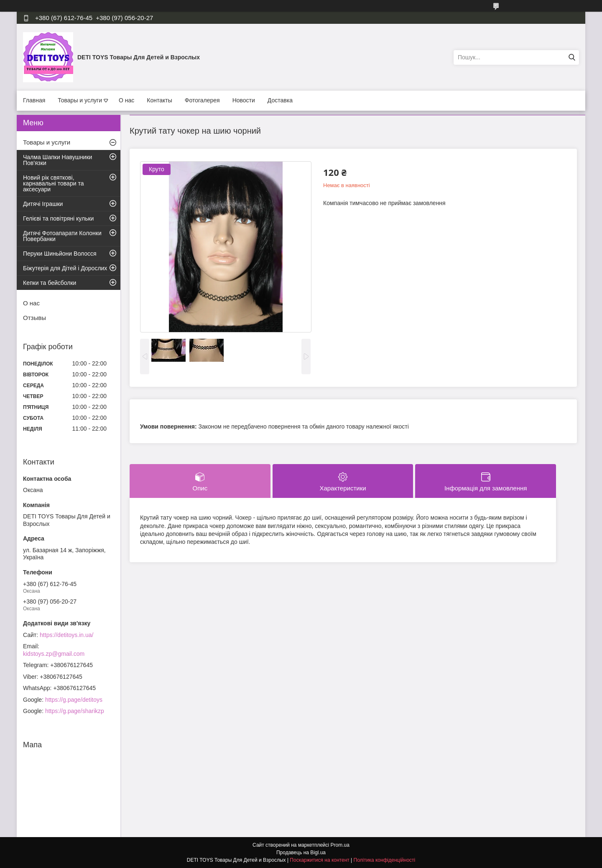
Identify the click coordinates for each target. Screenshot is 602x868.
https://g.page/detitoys (74, 700)
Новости (244, 100)
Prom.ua (340, 845)
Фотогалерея (202, 100)
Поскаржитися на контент (319, 860)
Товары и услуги (80, 100)
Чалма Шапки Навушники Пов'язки (57, 160)
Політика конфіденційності (385, 860)
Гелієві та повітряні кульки (58, 218)
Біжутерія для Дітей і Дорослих (65, 268)
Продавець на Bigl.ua (301, 853)
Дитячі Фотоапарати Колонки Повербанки (62, 236)
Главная (34, 100)
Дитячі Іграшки (43, 204)
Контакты (159, 100)
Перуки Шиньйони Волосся (60, 254)
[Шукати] (572, 57)
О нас (126, 100)
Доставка (280, 100)
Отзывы (34, 318)
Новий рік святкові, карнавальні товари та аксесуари (53, 183)
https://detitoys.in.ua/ (66, 635)
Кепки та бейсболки (50, 283)
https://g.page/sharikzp (75, 711)
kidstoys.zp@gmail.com (54, 654)
